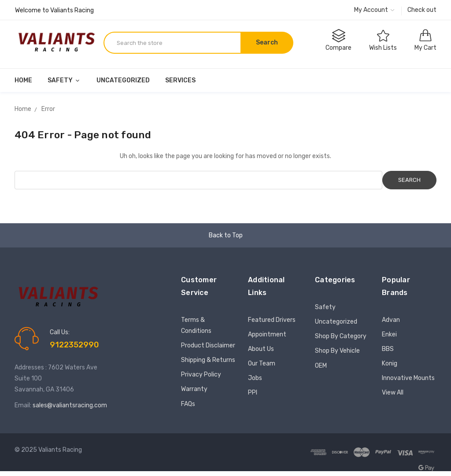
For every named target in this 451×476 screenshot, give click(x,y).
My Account (374, 10)
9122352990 (74, 345)
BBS (388, 349)
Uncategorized (123, 80)
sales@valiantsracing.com (70, 405)
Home (23, 80)
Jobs (255, 378)
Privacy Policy (201, 375)
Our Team (262, 363)
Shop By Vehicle (337, 351)
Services (180, 80)
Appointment (267, 334)
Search (267, 42)
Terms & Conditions (196, 325)
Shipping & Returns (208, 360)
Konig (390, 363)
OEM (321, 366)
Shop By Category (341, 336)
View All (393, 393)
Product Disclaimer (208, 345)
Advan (391, 320)
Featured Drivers (272, 320)
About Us (261, 349)
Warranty (194, 389)
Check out (422, 10)
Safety (64, 80)
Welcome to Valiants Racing (54, 10)
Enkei (389, 334)
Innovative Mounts (408, 378)
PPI (253, 393)
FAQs (188, 404)
